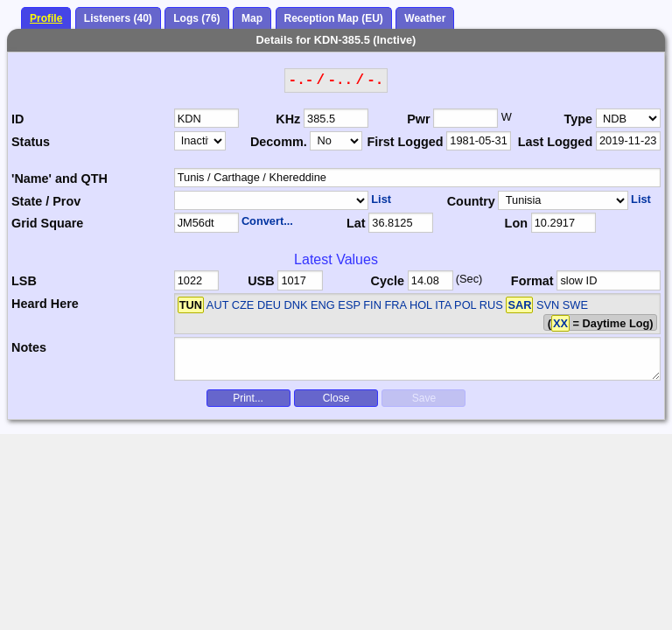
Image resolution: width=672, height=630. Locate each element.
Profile (46, 18)
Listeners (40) (118, 18)
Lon (516, 223)
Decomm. (279, 142)
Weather (425, 18)
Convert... (267, 221)
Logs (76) (196, 18)
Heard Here (45, 304)
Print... (248, 398)
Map (252, 18)
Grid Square (47, 223)
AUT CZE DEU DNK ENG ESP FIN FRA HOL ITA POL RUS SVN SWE (397, 305)
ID (17, 119)
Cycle (388, 281)
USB (261, 281)
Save (424, 398)
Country (471, 201)
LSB (24, 281)
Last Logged (556, 142)
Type (579, 119)
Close (336, 398)
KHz (288, 119)
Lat (356, 223)
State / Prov (46, 201)
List (381, 199)
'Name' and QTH (59, 178)
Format (532, 281)
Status (31, 142)
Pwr (418, 119)
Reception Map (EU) (334, 18)
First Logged (405, 142)
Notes (29, 347)
